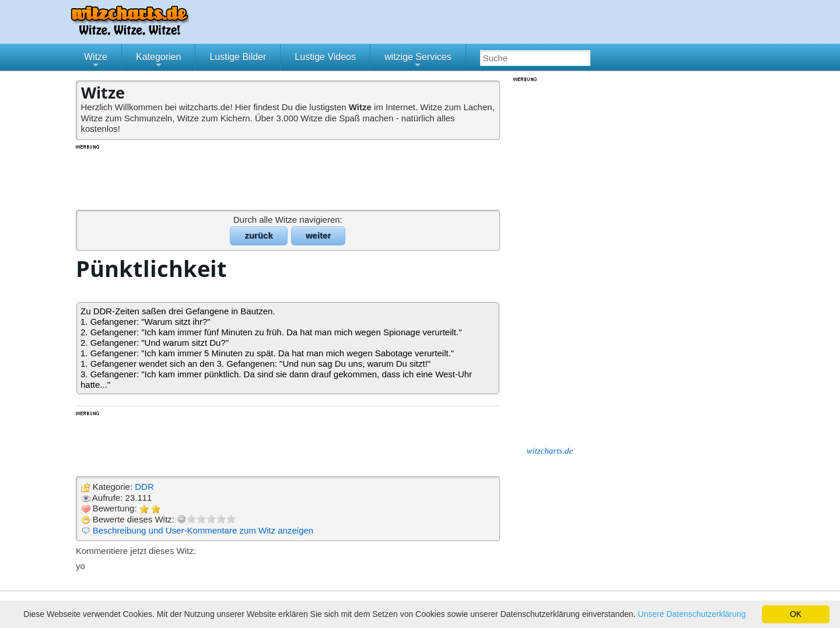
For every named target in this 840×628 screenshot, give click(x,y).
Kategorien (158, 61)
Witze (96, 61)
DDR (144, 487)
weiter (318, 235)
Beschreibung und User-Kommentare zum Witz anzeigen (203, 530)
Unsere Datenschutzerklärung (692, 614)
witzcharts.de (550, 451)
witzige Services (418, 61)
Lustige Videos (325, 57)
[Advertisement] (289, 177)
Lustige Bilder (238, 57)
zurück (258, 235)
